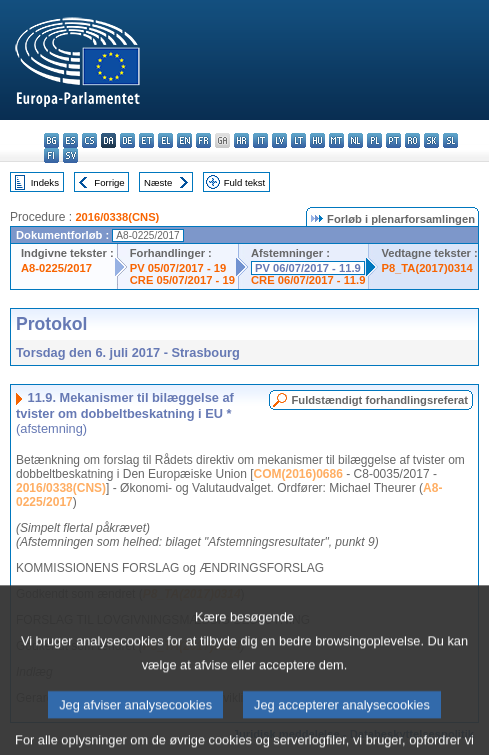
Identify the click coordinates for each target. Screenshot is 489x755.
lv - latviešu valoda (279, 140)
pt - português (393, 140)
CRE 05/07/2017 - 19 (182, 280)
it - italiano (260, 140)
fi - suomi (51, 155)
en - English (184, 140)
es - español (70, 140)
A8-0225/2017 (56, 268)
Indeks (45, 182)
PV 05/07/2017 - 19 (178, 268)
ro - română (412, 140)
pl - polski (374, 140)
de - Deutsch (127, 140)
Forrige (109, 182)
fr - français (203, 140)
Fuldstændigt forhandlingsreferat (379, 400)
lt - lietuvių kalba (298, 140)
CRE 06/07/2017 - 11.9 (308, 280)
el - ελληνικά (165, 140)
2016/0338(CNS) (117, 217)
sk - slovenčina (431, 140)
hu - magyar (317, 140)
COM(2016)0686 (297, 474)
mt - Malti (336, 140)
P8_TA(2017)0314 (426, 268)
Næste (158, 182)
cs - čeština (89, 140)
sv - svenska (70, 155)
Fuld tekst (245, 182)
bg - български (51, 140)
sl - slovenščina (450, 140)
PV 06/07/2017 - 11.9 (308, 268)
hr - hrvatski (241, 140)
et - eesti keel (146, 140)
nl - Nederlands (355, 140)
